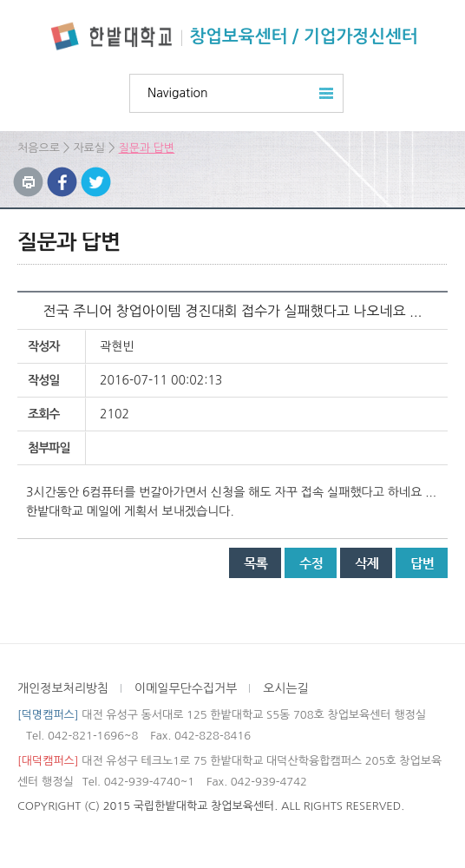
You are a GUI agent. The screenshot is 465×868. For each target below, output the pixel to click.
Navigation (178, 93)
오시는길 (286, 688)
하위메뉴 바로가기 (0, 0)
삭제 (366, 563)
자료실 (89, 148)
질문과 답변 (147, 148)
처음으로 (39, 148)
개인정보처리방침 (63, 688)
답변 (422, 563)
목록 (255, 563)
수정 (311, 563)
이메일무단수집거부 (186, 688)
